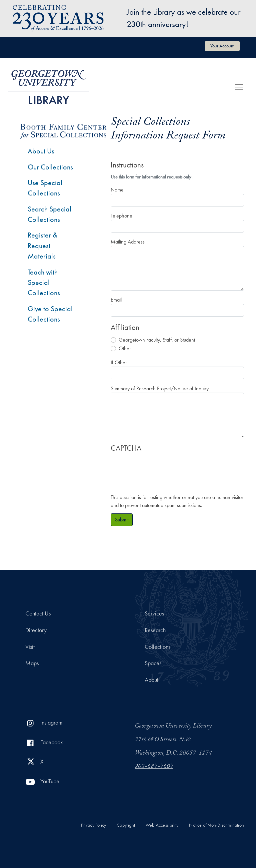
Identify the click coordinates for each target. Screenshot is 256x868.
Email (116, 300)
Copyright (126, 825)
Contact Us (38, 613)
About (151, 680)
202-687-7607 (154, 767)
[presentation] (161, 470)
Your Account (222, 46)
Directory (36, 630)
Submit (122, 520)
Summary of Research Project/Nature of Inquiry (160, 388)
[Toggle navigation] (239, 87)
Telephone (121, 216)
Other (125, 348)
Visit (30, 647)
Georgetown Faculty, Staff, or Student (157, 340)
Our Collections (50, 167)
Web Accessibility (162, 825)
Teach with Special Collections (44, 283)
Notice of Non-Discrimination (216, 825)
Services (154, 613)
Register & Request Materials (42, 246)
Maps (32, 663)
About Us (41, 151)
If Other (119, 362)
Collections (157, 647)
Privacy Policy (93, 825)
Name (117, 190)
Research (155, 630)
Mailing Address (128, 242)
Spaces (153, 663)
